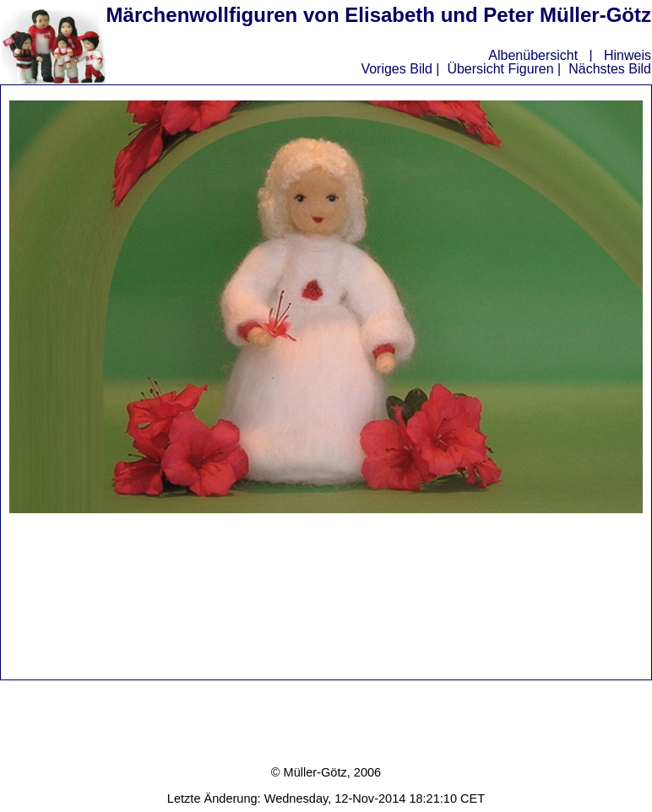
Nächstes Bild (610, 69)
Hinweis (628, 55)
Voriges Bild (397, 69)
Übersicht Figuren (500, 69)
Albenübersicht (533, 55)
